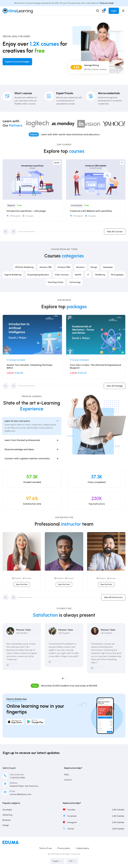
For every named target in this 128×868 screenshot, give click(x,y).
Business (7, 820)
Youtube (71, 810)
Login (114, 11)
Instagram (72, 822)
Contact (68, 780)
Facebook (72, 816)
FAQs (66, 775)
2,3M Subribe (118, 810)
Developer (7, 810)
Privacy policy (64, 848)
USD (72, 861)
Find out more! (107, 3)
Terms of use (45, 848)
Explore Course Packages (17, 62)
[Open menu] (124, 11)
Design (6, 825)
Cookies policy (82, 848)
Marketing (7, 815)
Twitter (71, 829)
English (57, 861)
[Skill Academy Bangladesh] (18, 11)
